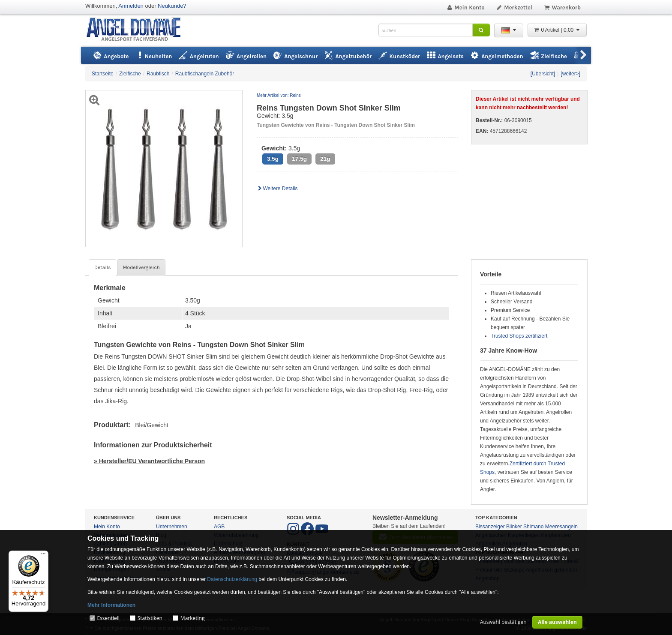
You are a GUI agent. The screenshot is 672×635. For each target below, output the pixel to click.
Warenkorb (562, 7)
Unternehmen (172, 527)
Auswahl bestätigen (503, 622)
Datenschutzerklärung (232, 579)
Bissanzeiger (490, 527)
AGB (219, 527)
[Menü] (43, 556)
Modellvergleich (141, 267)
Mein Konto (465, 7)
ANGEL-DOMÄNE (138, 30)
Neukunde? (172, 6)
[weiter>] (570, 74)
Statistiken (150, 618)
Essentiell (108, 618)
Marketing (193, 618)
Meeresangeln (561, 527)
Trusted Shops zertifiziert (519, 336)
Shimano (533, 527)
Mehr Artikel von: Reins (279, 95)
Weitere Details (277, 189)
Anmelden (131, 6)
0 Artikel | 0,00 (557, 30)
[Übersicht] (543, 74)
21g (325, 159)
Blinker (514, 527)
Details (102, 267)
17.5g (299, 159)
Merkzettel (514, 7)
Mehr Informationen (111, 605)
